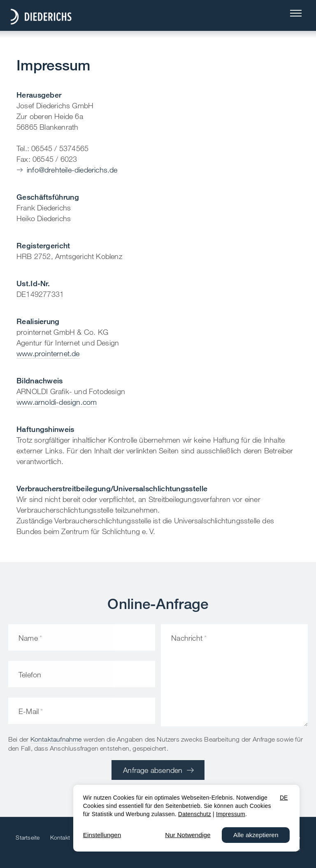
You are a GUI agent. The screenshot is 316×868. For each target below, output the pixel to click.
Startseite (28, 837)
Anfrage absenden (153, 770)
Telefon (30, 674)
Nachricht (187, 638)
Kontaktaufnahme (56, 739)
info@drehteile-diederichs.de (72, 170)
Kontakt (60, 837)
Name (28, 638)
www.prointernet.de (48, 353)
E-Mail (29, 711)
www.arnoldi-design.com (57, 402)
